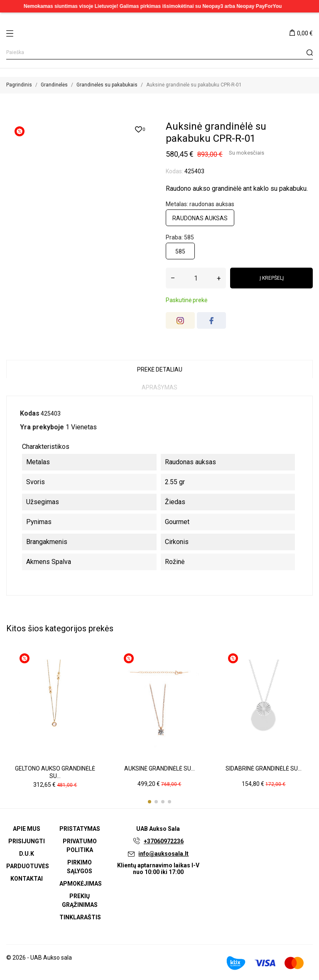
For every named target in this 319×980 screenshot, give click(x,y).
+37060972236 (164, 841)
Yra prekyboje (42, 427)
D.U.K (27, 854)
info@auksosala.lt (163, 854)
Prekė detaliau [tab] (160, 369)
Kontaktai (27, 879)
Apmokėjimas (81, 884)
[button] (150, 802)
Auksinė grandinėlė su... (159, 768)
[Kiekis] (196, 278)
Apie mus (27, 829)
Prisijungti (27, 841)
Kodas (30, 413)
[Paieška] (159, 53)
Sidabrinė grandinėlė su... (264, 768)
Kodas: (174, 171)
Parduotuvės (28, 866)
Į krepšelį (272, 278)
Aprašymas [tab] (159, 387)
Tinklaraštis (80, 917)
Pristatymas (80, 829)
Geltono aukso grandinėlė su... (55, 772)
